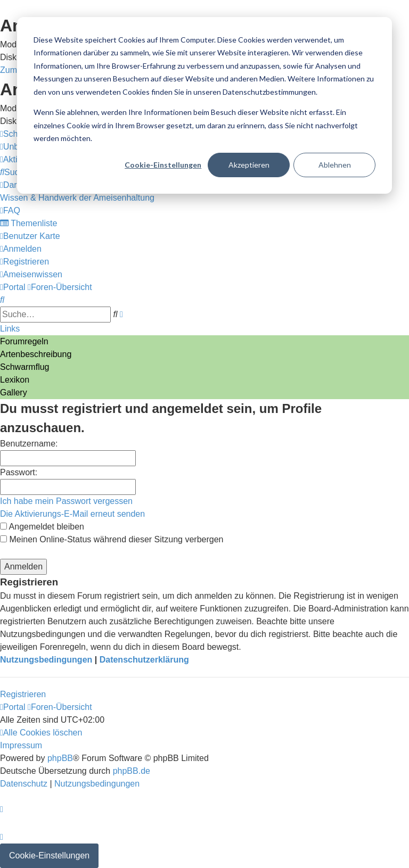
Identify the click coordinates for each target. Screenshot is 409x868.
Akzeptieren (249, 165)
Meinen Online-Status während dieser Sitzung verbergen (112, 539)
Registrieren (23, 694)
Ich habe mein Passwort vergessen (66, 501)
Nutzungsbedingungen (46, 660)
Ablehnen (335, 165)
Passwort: (19, 472)
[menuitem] (14, 172)
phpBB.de (132, 771)
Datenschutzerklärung (144, 660)
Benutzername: (29, 444)
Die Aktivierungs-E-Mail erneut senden (72, 514)
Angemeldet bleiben (42, 527)
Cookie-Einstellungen (163, 165)
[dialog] (204, 105)
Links (10, 329)
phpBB (60, 758)
